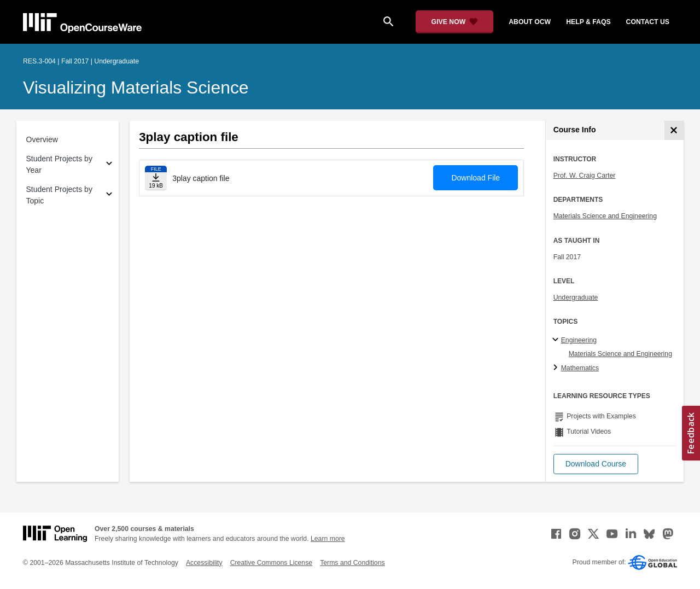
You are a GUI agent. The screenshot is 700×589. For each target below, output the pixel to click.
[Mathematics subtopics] (557, 368)
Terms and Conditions (352, 563)
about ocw (530, 22)
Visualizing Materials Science (136, 88)
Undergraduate (576, 298)
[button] (596, 464)
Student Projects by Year (59, 164)
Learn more (328, 539)
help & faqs (588, 22)
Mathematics (580, 368)
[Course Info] (674, 130)
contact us (648, 22)
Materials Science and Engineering (605, 216)
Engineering (579, 340)
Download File (476, 178)
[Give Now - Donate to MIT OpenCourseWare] (455, 22)
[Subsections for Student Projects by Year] (109, 165)
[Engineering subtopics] (557, 340)
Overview (42, 139)
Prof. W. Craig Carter (585, 176)
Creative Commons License (271, 563)
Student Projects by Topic (59, 195)
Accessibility (204, 563)
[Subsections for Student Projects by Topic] (109, 196)
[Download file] (156, 178)
